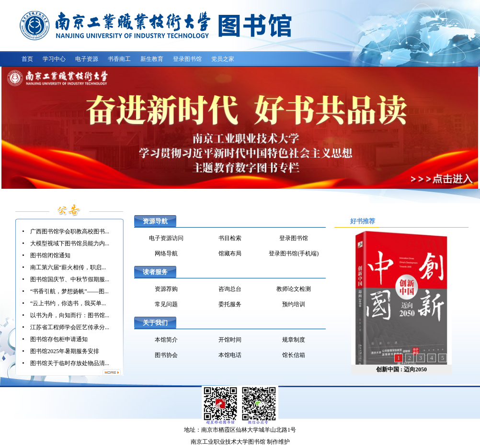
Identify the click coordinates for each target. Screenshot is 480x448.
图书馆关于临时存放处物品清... (70, 363)
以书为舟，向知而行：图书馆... (70, 315)
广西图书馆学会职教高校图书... (70, 231)
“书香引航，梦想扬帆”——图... (69, 291)
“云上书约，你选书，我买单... (68, 303)
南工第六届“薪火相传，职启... (68, 267)
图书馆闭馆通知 (50, 255)
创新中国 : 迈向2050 (401, 369)
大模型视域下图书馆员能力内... (70, 243)
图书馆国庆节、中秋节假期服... (70, 279)
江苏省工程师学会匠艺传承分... (70, 327)
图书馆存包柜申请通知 (59, 339)
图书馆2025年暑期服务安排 (65, 351)
